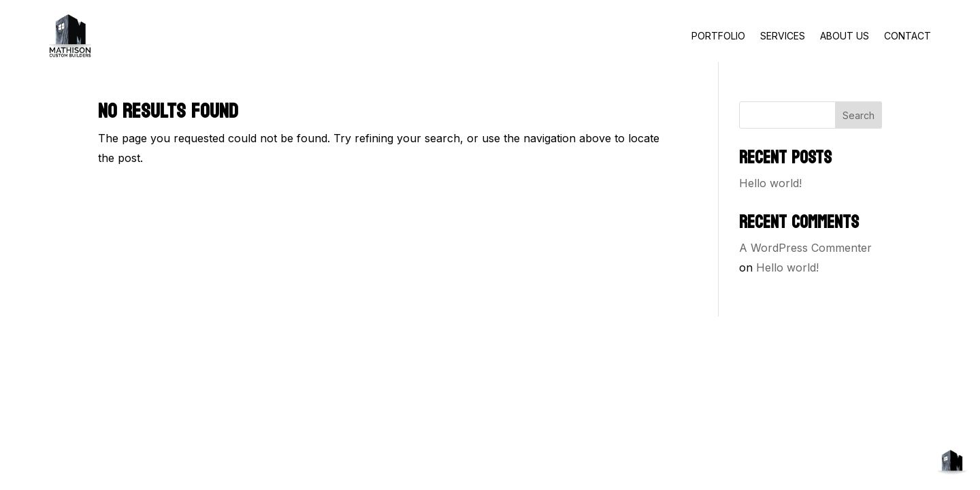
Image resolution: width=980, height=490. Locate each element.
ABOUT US (845, 36)
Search (859, 115)
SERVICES (783, 36)
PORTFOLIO (718, 36)
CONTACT (908, 36)
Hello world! (770, 183)
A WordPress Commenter (805, 248)
